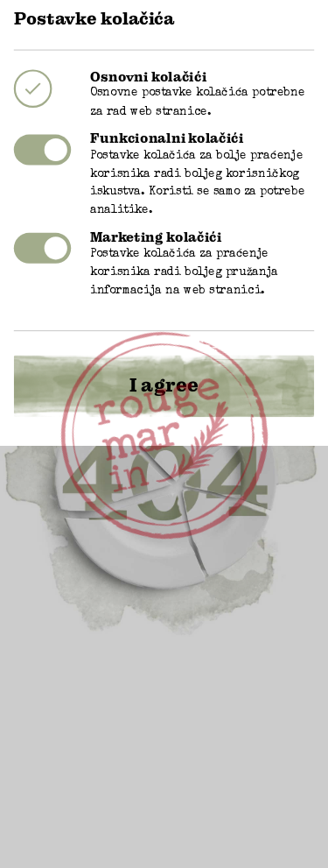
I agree (164, 363)
